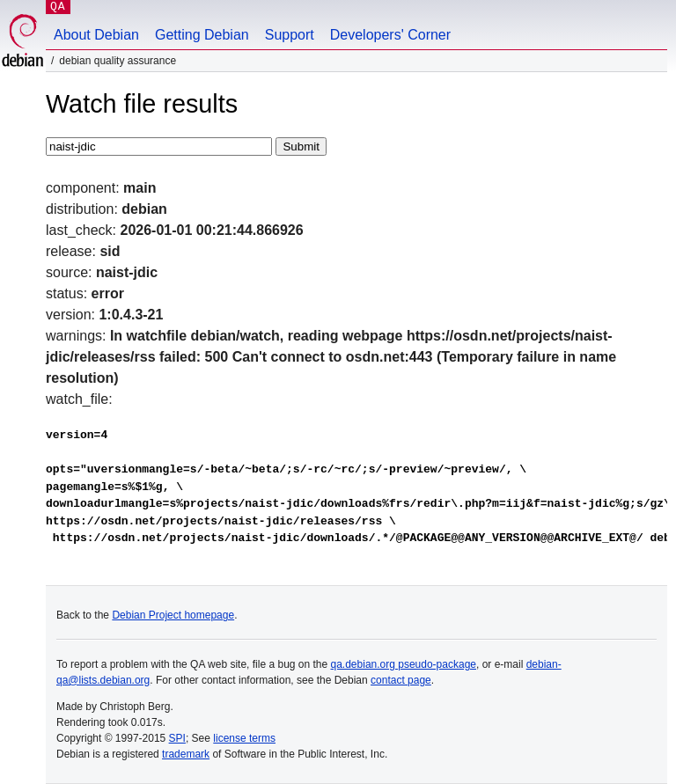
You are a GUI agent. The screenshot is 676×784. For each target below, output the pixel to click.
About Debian (96, 35)
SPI (177, 738)
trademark (186, 754)
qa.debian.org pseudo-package (404, 664)
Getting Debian (202, 35)
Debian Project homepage (173, 615)
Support (290, 35)
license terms (244, 738)
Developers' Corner (390, 35)
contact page (401, 680)
